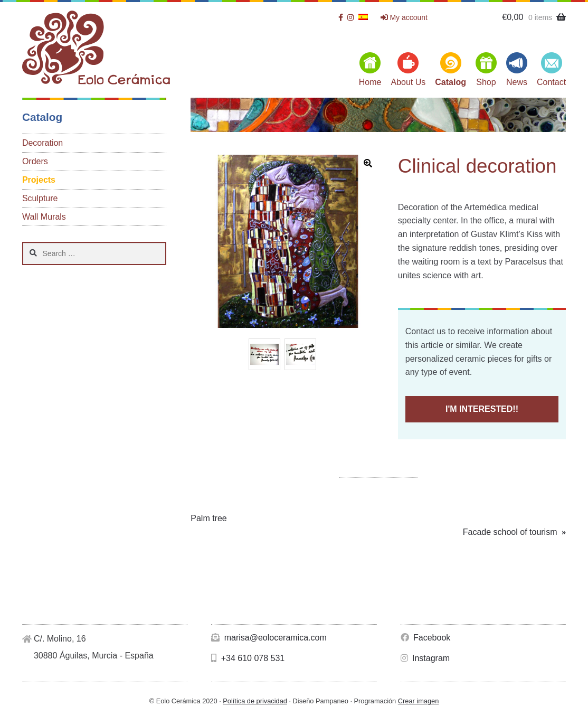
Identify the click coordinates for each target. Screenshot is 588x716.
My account (404, 17)
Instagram (425, 658)
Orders (35, 161)
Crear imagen (419, 701)
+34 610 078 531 (248, 658)
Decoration (42, 143)
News (517, 82)
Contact (551, 82)
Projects (39, 180)
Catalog (451, 82)
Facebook (426, 638)
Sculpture (40, 198)
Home (370, 82)
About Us (408, 82)
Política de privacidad (255, 701)
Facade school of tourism (510, 532)
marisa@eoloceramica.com (269, 638)
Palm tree (208, 518)
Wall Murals (44, 217)
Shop (486, 82)
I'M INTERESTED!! (482, 409)
